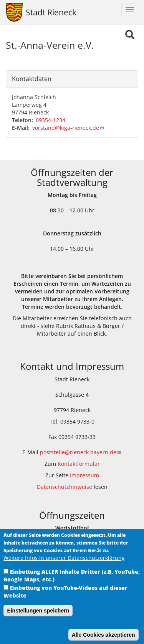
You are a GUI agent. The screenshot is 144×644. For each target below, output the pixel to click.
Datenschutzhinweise (65, 487)
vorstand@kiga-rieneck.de (68, 128)
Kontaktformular (79, 464)
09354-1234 (50, 120)
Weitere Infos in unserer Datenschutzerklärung (64, 567)
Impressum (84, 475)
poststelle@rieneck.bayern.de (81, 452)
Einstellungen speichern (38, 620)
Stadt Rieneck (51, 12)
